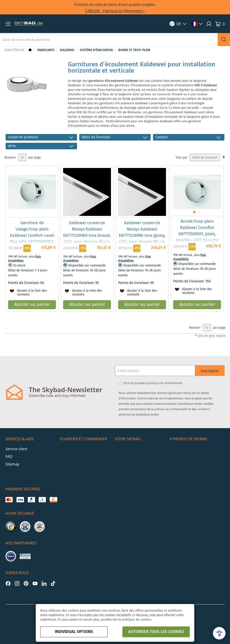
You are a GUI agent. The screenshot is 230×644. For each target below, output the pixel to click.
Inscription (210, 371)
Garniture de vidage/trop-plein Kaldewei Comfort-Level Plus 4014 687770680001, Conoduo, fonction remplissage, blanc (32, 239)
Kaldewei (67, 50)
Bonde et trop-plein (134, 50)
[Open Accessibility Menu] (219, 633)
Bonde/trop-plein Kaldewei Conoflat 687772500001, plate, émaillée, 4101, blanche (197, 231)
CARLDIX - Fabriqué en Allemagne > (115, 11)
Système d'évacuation (97, 50)
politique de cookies (137, 620)
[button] (8, 24)
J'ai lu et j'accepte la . (153, 383)
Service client (16, 449)
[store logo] (29, 24)
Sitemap (12, 464)
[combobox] (109, 40)
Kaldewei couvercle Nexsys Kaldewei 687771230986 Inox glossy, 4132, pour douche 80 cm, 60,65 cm (142, 236)
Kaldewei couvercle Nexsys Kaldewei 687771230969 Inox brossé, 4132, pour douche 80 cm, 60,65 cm (87, 236)
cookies (73, 611)
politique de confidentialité (165, 383)
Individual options (74, 632)
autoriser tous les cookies (156, 632)
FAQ (9, 456)
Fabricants (46, 50)
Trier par (181, 158)
